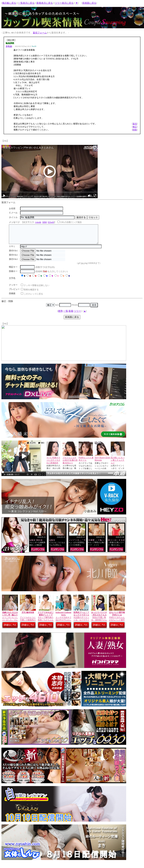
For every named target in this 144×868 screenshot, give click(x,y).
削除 (135, 130)
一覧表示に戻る (26, 3)
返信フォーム (40, 33)
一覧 (66, 315)
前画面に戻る (89, 3)
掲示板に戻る (9, 3)
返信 (135, 124)
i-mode (38, 222)
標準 (60, 315)
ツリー (77, 315)
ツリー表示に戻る (64, 3)
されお (9, 46)
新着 (71, 315)
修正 (135, 127)
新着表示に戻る (45, 3)
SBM (44, 222)
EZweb (51, 222)
